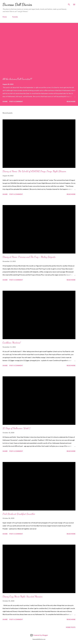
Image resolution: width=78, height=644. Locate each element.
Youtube (15, 17)
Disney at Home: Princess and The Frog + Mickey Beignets (29, 257)
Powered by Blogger (39, 635)
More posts (71, 627)
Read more (71, 101)
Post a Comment (16, 101)
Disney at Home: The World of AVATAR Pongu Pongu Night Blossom (34, 171)
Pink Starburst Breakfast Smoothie (19, 514)
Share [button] (5, 101)
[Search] (69, 4)
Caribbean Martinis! (12, 343)
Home (5, 17)
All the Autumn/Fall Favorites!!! (17, 79)
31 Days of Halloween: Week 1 (16, 428)
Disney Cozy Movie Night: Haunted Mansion (23, 596)
